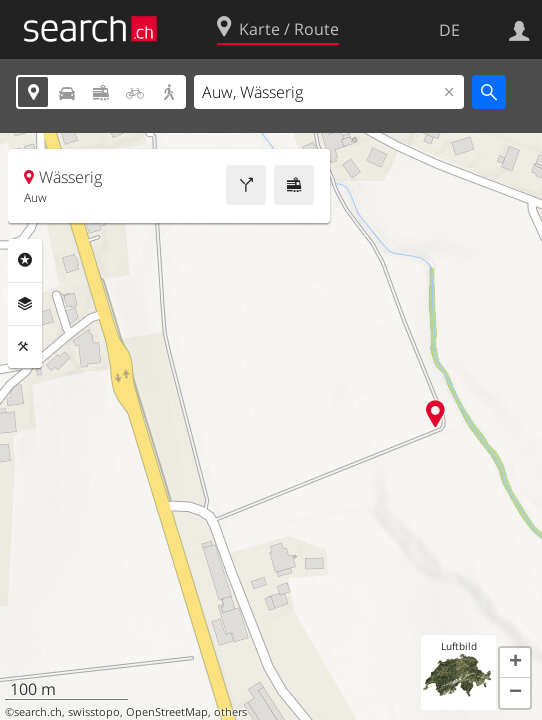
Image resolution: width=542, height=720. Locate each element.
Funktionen (25, 347)
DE (449, 30)
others (230, 712)
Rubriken (25, 260)
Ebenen (25, 304)
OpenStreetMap (167, 712)
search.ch (38, 712)
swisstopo (94, 712)
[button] (515, 663)
